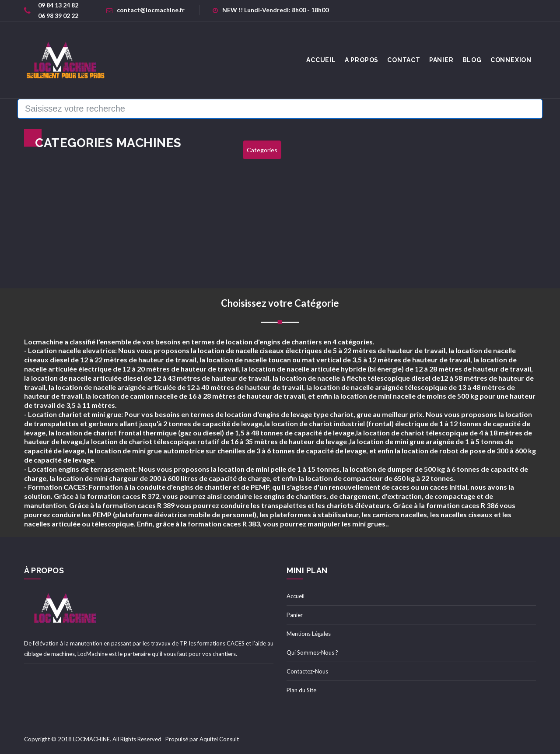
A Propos (362, 60)
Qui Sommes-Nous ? (312, 652)
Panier (441, 60)
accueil (321, 60)
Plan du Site (301, 690)
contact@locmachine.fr (145, 10)
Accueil (296, 596)
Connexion (511, 60)
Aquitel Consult (219, 739)
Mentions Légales (309, 634)
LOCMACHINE (91, 739)
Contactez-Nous (307, 671)
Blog (472, 60)
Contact (404, 60)
